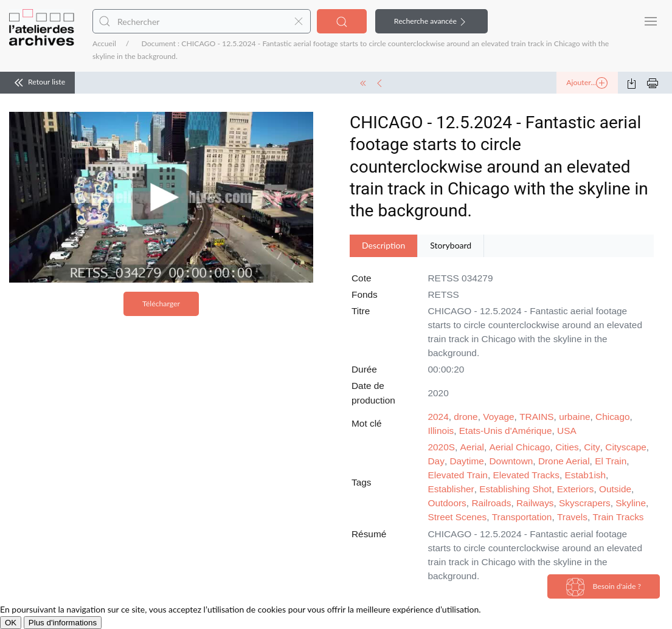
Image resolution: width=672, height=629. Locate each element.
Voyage (498, 417)
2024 (438, 417)
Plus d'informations (63, 623)
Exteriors (576, 489)
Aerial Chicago (520, 447)
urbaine (574, 417)
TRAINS (536, 417)
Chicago (612, 417)
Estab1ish (586, 475)
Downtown (511, 461)
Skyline (631, 503)
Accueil (104, 43)
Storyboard (451, 245)
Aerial (472, 447)
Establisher (451, 489)
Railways (535, 503)
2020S (442, 447)
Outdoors (447, 503)
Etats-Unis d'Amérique (506, 431)
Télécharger (161, 304)
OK (11, 623)
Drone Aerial (564, 461)
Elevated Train (458, 475)
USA (567, 431)
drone (466, 417)
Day (436, 461)
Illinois (441, 431)
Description (383, 245)
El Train (611, 461)
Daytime (466, 461)
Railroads (491, 503)
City (592, 447)
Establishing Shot (515, 489)
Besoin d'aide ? (604, 587)
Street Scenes (458, 517)
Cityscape (626, 447)
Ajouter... (587, 83)
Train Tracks (618, 517)
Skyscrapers (585, 503)
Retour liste (37, 83)
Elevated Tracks (526, 475)
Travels (572, 517)
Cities (567, 447)
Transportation (522, 517)
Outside (615, 489)
